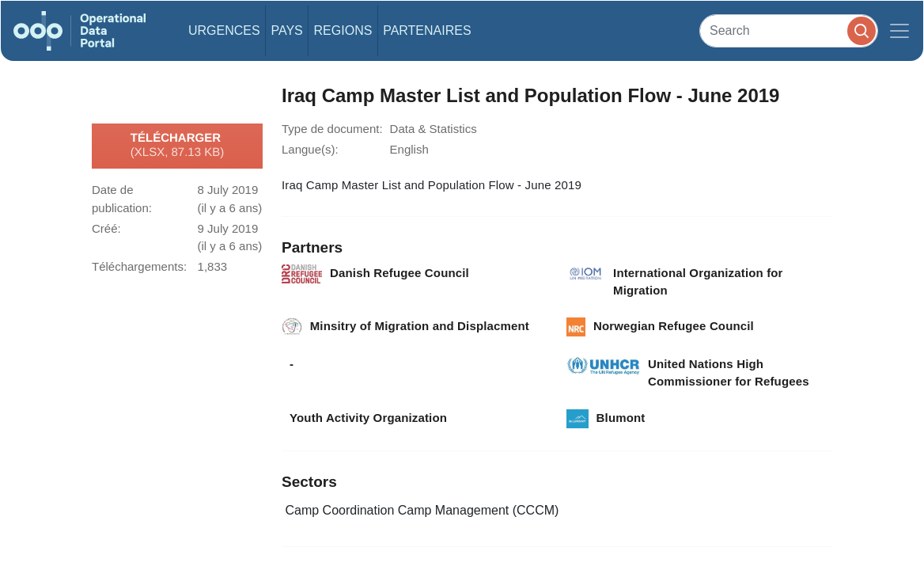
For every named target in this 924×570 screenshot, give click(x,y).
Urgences (224, 30)
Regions (343, 30)
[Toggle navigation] (899, 31)
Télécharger (177, 146)
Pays (286, 30)
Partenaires (427, 30)
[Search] (789, 30)
